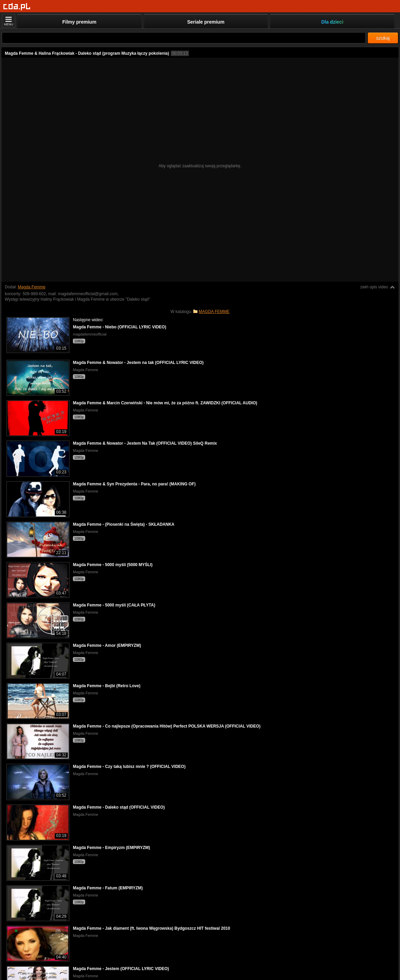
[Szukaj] (184, 38)
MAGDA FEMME (214, 312)
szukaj (383, 38)
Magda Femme (32, 287)
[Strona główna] (17, 7)
